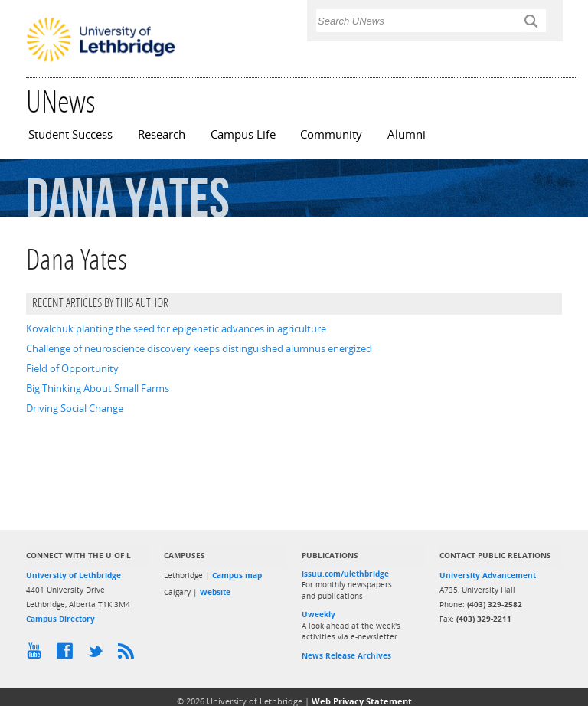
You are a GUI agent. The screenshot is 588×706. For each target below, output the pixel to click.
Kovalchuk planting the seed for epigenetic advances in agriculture (176, 328)
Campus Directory (60, 619)
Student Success (70, 134)
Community (331, 134)
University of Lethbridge (73, 575)
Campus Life (243, 134)
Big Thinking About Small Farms (98, 388)
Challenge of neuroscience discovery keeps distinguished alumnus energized (199, 348)
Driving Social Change (75, 408)
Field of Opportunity (72, 368)
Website (215, 592)
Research (162, 134)
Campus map (237, 575)
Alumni (407, 134)
